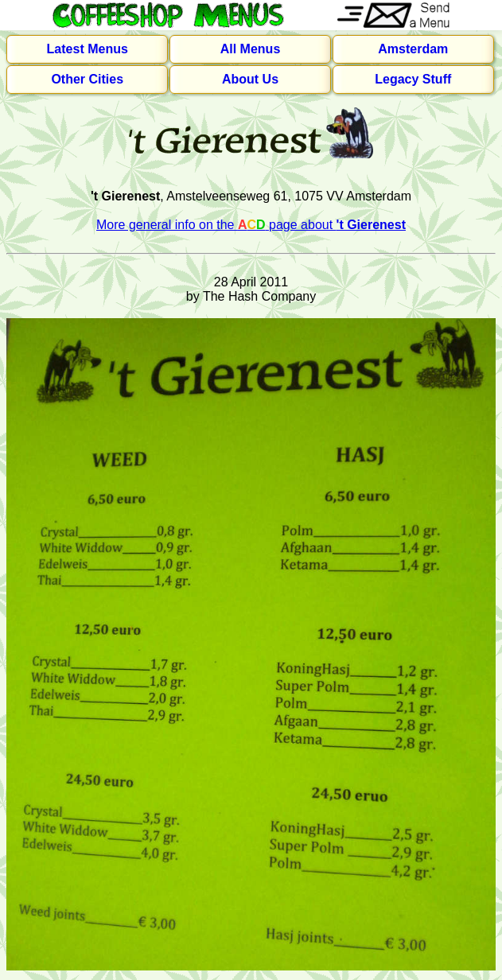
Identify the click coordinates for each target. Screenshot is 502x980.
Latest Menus (88, 49)
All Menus (251, 49)
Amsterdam (413, 49)
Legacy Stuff (413, 79)
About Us (250, 79)
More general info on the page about (251, 225)
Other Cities (87, 79)
